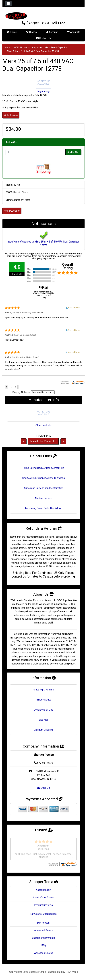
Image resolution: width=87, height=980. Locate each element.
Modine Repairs (44, 498)
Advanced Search (44, 930)
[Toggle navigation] (8, 4)
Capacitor (37, 48)
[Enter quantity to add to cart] (36, 152)
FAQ (44, 945)
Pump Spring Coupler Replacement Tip (43, 468)
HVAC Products (22, 48)
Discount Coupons (43, 730)
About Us (73, 32)
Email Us (44, 788)
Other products (43, 425)
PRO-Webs (72, 972)
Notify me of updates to (43, 240)
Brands (31, 32)
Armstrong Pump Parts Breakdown (43, 508)
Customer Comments (43, 938)
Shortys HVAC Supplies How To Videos (44, 478)
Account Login (44, 890)
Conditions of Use (43, 710)
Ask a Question (12, 211)
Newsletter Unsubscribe (43, 914)
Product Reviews (43, 905)
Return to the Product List (43, 441)
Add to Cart (73, 152)
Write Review (11, 115)
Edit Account (44, 923)
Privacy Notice (43, 700)
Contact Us (43, 38)
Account (52, 32)
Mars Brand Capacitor (56, 48)
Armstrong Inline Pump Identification (44, 488)
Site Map (44, 720)
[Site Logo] (43, 16)
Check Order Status (44, 897)
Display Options (21, 392)
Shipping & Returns (44, 690)
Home (12, 32)
